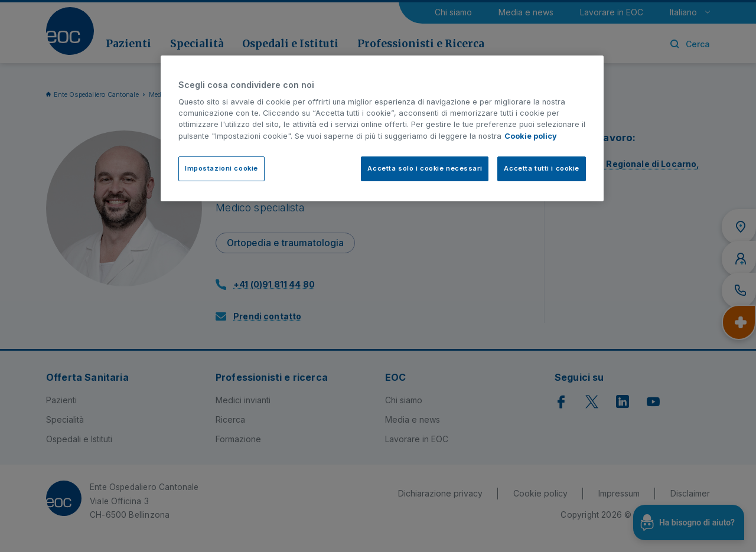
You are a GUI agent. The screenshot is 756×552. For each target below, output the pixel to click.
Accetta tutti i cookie (542, 168)
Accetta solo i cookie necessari (425, 168)
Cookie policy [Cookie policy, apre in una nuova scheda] (531, 136)
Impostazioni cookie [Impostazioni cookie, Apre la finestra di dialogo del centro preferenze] (221, 168)
